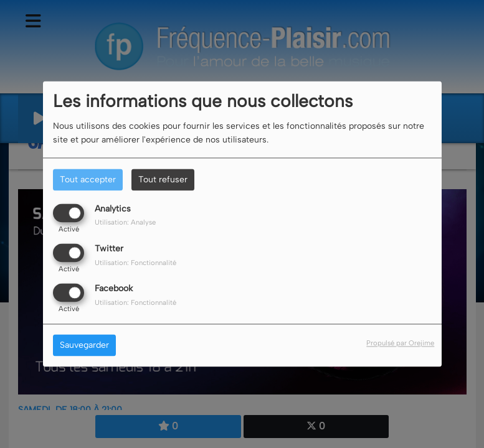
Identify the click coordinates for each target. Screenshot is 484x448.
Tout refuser (163, 180)
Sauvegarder (84, 346)
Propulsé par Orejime (400, 343)
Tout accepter (88, 180)
